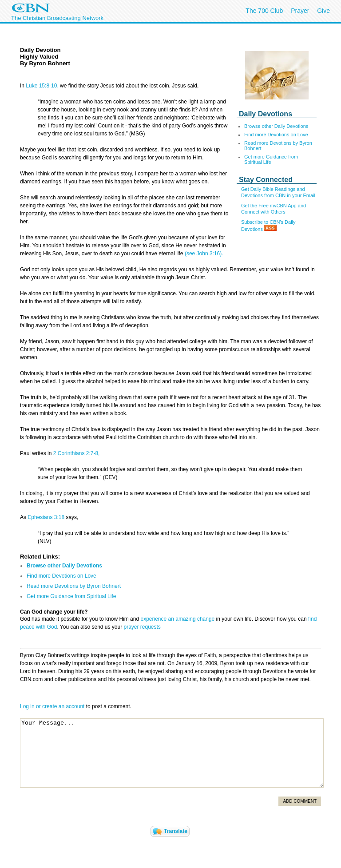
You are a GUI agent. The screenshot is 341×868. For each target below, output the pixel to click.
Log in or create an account (52, 706)
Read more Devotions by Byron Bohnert (74, 586)
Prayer (300, 11)
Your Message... (172, 753)
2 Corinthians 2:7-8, (77, 453)
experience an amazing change (177, 619)
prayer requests (142, 627)
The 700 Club (264, 11)
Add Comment (300, 801)
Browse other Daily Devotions (276, 126)
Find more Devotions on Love (276, 135)
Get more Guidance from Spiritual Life (271, 159)
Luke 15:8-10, (43, 86)
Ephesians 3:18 (46, 517)
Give (323, 11)
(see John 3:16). (203, 254)
